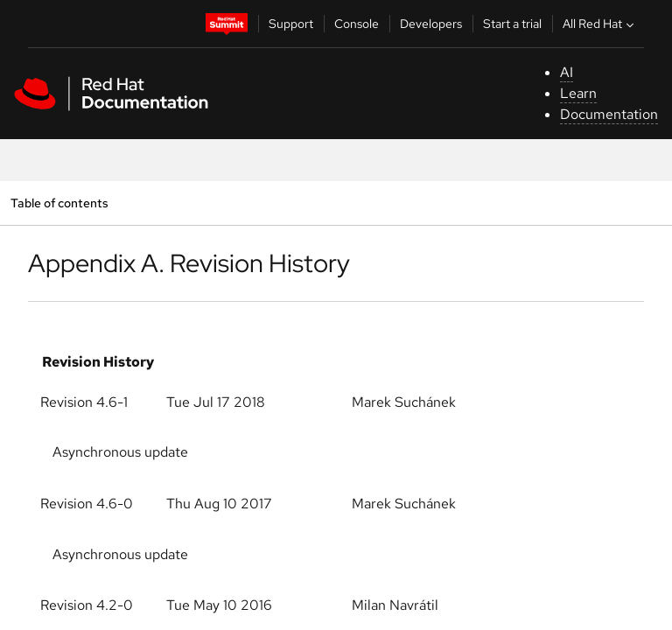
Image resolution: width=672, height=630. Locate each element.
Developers (431, 24)
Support (291, 24)
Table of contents (59, 203)
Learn (578, 93)
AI (567, 72)
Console (357, 24)
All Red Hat (600, 24)
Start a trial (512, 24)
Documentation (609, 114)
